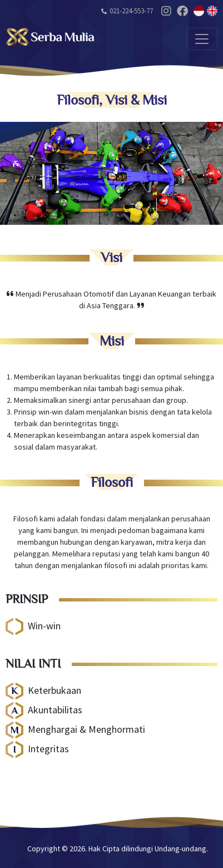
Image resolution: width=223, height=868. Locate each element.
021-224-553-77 (131, 11)
